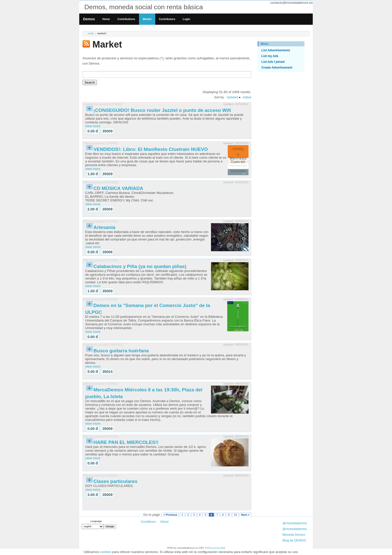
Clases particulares (115, 481)
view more (93, 126)
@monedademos (295, 523)
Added (247, 97)
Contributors (167, 19)
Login (186, 19)
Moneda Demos (294, 535)
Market (147, 19)
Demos (89, 19)
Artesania (104, 227)
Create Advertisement (277, 68)
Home (106, 19)
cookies (106, 552)
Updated (232, 97)
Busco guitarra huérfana (121, 351)
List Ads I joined (273, 62)
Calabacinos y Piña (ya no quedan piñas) (140, 266)
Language (96, 521)
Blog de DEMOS (294, 540)
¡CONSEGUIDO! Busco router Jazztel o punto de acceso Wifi (162, 110)
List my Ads (270, 56)
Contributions (126, 19)
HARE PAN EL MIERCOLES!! (126, 442)
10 (235, 515)
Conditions (148, 522)
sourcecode (217, 548)
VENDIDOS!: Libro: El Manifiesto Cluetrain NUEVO (151, 149)
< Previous (170, 515)
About (164, 522)
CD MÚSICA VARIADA (118, 188)
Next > (245, 515)
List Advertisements (276, 50)
